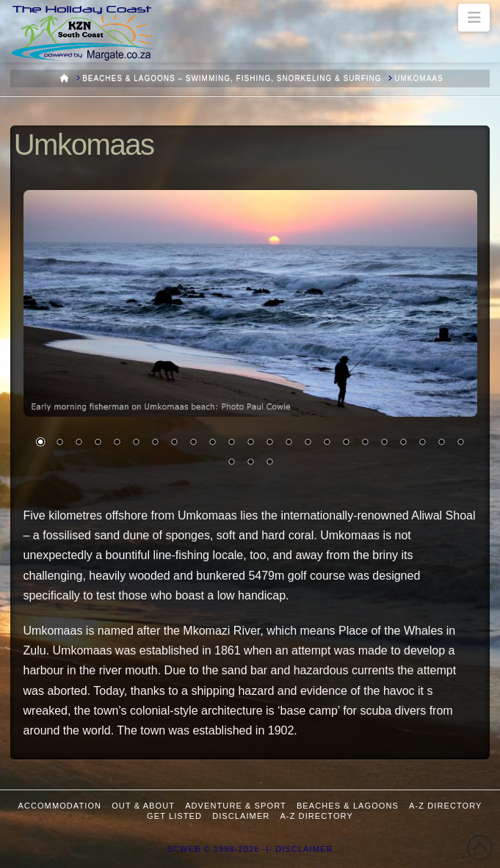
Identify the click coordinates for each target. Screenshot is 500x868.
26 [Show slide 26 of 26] (269, 463)
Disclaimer (241, 816)
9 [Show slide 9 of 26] (193, 443)
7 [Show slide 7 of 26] (155, 443)
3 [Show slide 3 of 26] (79, 443)
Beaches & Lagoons (348, 806)
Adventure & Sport (236, 806)
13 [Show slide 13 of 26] (269, 443)
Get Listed (174, 816)
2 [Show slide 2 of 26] (59, 443)
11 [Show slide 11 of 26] (231, 443)
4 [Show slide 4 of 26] (98, 443)
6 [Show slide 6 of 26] (136, 443)
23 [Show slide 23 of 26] (460, 443)
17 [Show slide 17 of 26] (346, 443)
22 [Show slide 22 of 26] (441, 443)
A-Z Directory (445, 806)
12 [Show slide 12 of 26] (250, 443)
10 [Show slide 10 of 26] (212, 443)
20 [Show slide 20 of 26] (403, 443)
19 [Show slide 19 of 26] (384, 443)
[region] (250, 338)
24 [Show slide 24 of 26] (231, 463)
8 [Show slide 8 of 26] (174, 443)
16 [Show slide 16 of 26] (327, 443)
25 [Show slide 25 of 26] (250, 463)
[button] (474, 18)
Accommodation (59, 806)
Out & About (143, 806)
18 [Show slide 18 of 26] (365, 443)
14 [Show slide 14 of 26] (289, 443)
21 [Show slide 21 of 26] (422, 443)
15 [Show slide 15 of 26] (308, 443)
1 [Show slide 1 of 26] (40, 443)
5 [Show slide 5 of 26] (117, 443)
